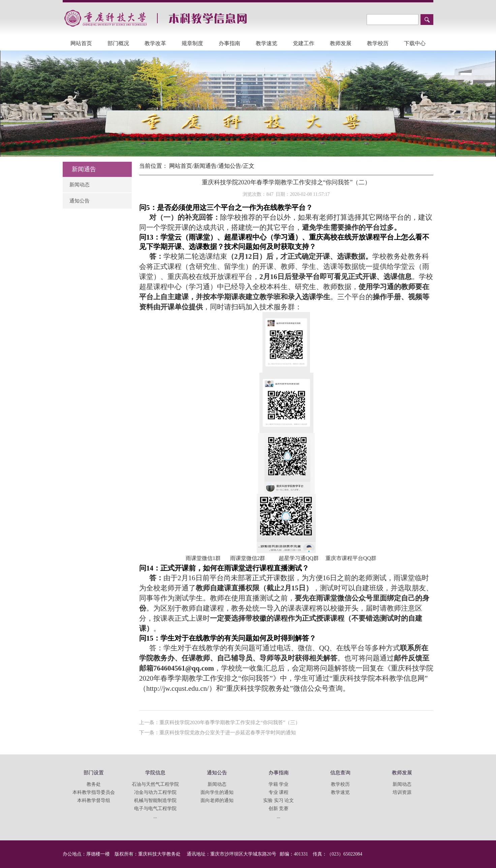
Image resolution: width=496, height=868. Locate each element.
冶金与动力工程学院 (155, 792)
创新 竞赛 (279, 809)
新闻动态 (80, 185)
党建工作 (304, 43)
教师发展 (341, 43)
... (155, 817)
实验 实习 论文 (278, 800)
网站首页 (81, 43)
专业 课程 (279, 792)
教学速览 (267, 43)
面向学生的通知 (217, 792)
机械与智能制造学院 (155, 800)
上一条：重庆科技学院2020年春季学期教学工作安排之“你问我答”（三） (220, 722)
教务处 (94, 784)
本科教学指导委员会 (94, 792)
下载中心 (415, 43)
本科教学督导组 (94, 800)
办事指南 (229, 43)
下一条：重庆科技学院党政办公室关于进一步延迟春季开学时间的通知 (218, 733)
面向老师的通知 (217, 800)
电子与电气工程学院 (155, 809)
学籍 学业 (279, 784)
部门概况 (118, 43)
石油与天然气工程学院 (155, 784)
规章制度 (192, 43)
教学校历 (378, 43)
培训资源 (402, 792)
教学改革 (155, 43)
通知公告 (80, 201)
